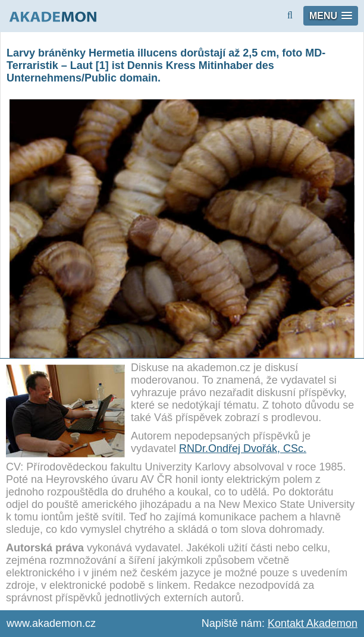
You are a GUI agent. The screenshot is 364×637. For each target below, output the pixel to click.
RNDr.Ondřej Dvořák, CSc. (243, 448)
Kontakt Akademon (313, 623)
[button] (331, 16)
